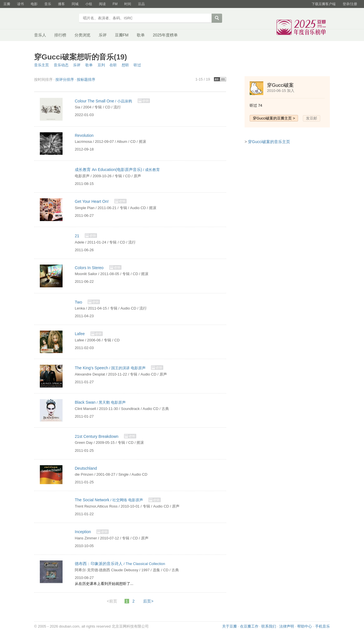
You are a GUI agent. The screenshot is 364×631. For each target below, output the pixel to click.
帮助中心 (305, 626)
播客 (61, 4)
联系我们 (269, 626)
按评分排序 (65, 80)
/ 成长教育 (117, 170)
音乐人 (40, 35)
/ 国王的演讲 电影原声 (111, 368)
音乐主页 (42, 65)
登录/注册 (350, 4)
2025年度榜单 (165, 35)
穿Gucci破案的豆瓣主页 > (274, 118)
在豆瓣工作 (249, 626)
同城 (75, 4)
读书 (20, 4)
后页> (148, 601)
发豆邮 (312, 118)
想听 (125, 65)
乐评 (103, 35)
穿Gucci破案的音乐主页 (269, 142)
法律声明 (287, 626)
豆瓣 (7, 4)
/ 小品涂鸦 (104, 101)
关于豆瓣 (229, 626)
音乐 (48, 4)
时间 (128, 4)
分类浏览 (82, 35)
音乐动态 (61, 65)
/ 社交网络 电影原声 (109, 500)
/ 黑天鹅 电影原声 (100, 402)
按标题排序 (86, 80)
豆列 (101, 65)
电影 (34, 4)
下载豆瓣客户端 (324, 4)
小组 (89, 4)
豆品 (141, 4)
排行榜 (60, 35)
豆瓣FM (122, 35)
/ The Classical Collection (120, 564)
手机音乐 (322, 626)
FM (115, 4)
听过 (137, 65)
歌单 (141, 35)
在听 (113, 65)
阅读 (102, 4)
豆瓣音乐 (55, 19)
